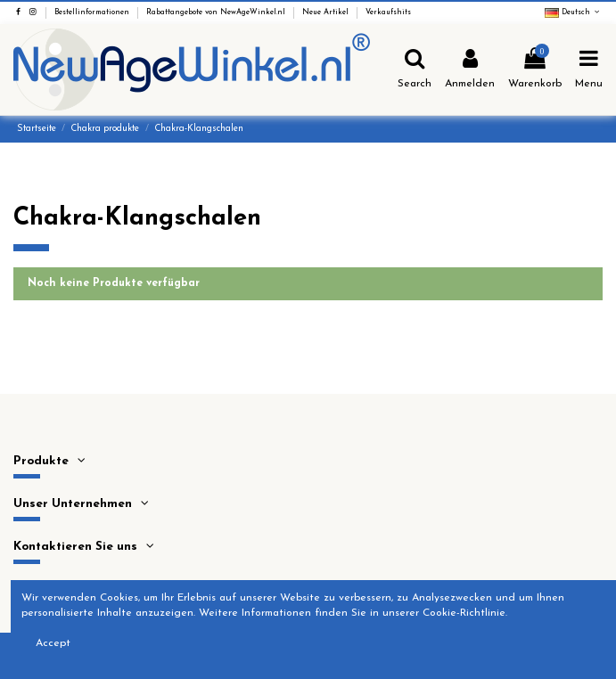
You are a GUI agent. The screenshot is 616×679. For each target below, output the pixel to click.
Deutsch (574, 12)
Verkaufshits (388, 12)
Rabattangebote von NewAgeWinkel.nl (217, 12)
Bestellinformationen (93, 12)
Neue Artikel (327, 12)
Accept (53, 643)
